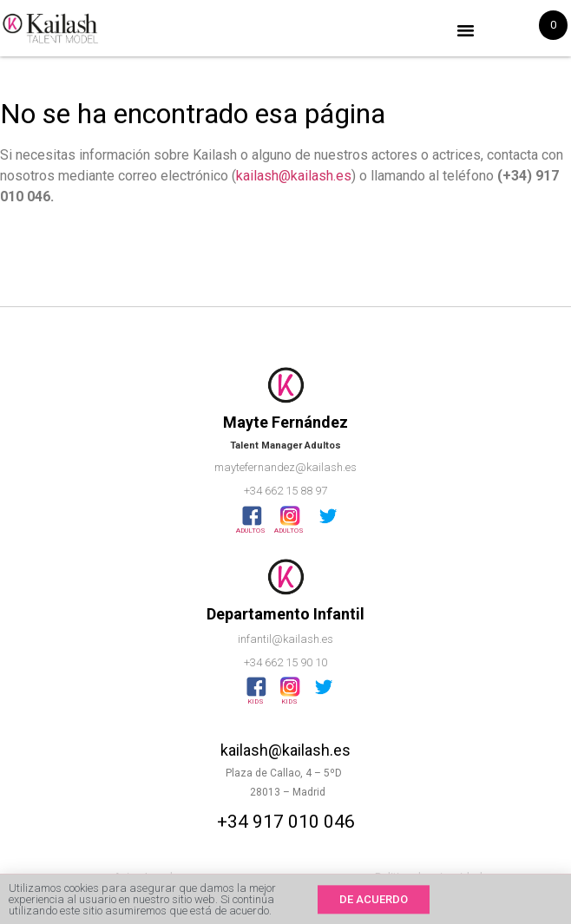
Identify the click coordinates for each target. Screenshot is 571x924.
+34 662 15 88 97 (285, 491)
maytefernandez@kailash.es (285, 467)
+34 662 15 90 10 (285, 662)
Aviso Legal (143, 877)
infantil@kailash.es (285, 639)
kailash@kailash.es (294, 176)
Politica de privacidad (429, 877)
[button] (466, 30)
